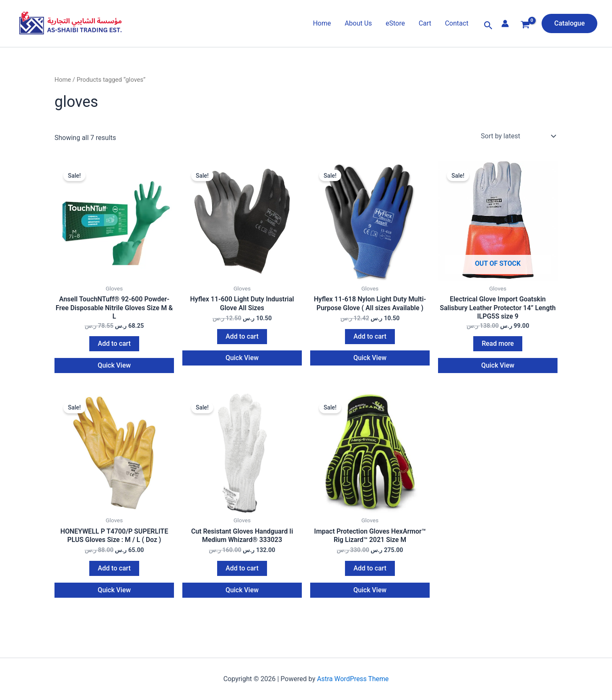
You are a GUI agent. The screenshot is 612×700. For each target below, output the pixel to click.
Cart (425, 23)
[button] (488, 26)
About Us (359, 23)
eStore (396, 23)
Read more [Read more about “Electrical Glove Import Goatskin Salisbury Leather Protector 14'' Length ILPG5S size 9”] (498, 346)
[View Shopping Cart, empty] (525, 26)
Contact (457, 23)
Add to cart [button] (114, 346)
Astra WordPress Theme (353, 686)
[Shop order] (517, 136)
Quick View (114, 368)
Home (323, 23)
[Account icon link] (505, 23)
